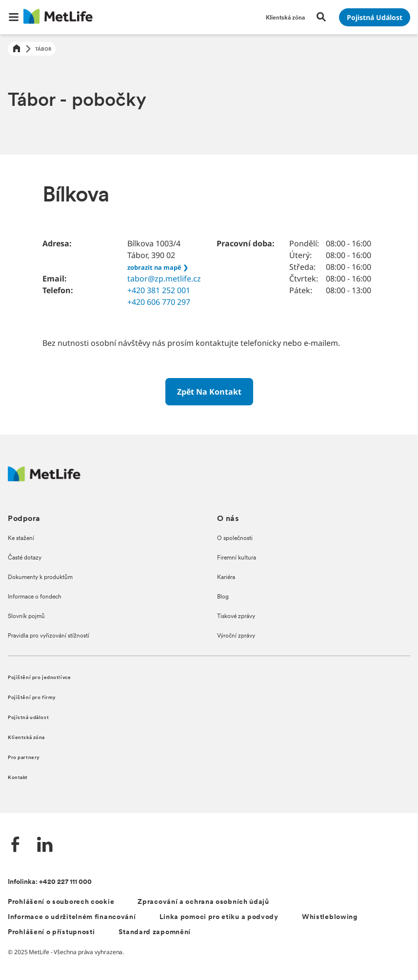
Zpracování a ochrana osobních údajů (203, 902)
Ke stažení (21, 539)
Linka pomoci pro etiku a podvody (219, 917)
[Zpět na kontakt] (209, 392)
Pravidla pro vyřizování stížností (49, 636)
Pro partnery (24, 758)
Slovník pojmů (26, 617)
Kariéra (226, 578)
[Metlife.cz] (44, 479)
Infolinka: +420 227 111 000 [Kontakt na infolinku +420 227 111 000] (50, 882)
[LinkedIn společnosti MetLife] (45, 846)
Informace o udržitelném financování (72, 917)
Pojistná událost (28, 718)
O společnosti (235, 539)
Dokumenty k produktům (40, 578)
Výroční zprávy (236, 636)
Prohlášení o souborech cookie (61, 902)
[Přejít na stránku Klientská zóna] (285, 17)
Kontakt (18, 778)
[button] (14, 17)
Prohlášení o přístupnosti (51, 932)
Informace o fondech (35, 597)
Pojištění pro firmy (32, 698)
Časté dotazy (25, 558)
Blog (223, 597)
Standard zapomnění (155, 932)
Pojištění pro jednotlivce (39, 678)
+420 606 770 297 (159, 302)
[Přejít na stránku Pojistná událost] (375, 17)
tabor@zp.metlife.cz (164, 279)
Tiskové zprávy (236, 617)
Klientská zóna (26, 738)
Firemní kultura (237, 558)
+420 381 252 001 (159, 290)
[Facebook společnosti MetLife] (16, 846)
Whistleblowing (330, 917)
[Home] (17, 49)
